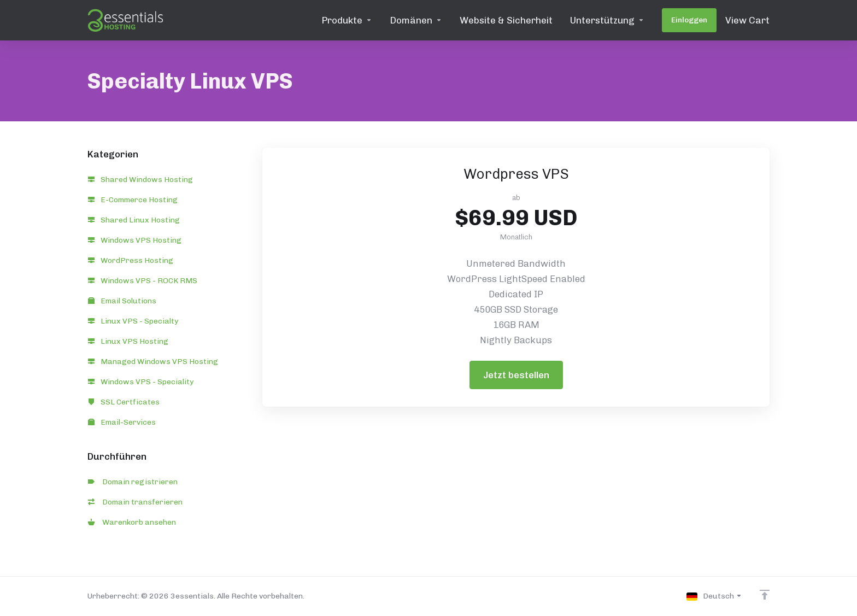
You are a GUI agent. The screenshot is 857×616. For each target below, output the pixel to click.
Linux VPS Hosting (128, 341)
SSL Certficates (124, 402)
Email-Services (122, 422)
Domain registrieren (133, 482)
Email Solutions (122, 301)
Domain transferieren (135, 502)
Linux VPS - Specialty (133, 321)
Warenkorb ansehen (132, 522)
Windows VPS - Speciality (141, 382)
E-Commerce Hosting (133, 200)
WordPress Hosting (131, 260)
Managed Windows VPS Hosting (153, 362)
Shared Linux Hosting (134, 220)
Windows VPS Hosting (135, 240)
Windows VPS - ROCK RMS (143, 281)
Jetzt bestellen (516, 375)
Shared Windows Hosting (140, 180)
